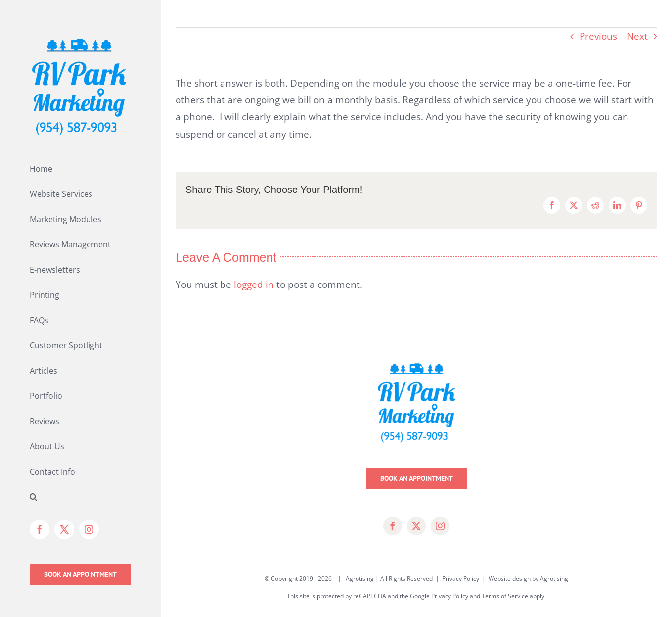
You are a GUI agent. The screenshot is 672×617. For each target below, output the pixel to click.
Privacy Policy (461, 579)
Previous (598, 36)
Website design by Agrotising (528, 579)
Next (637, 36)
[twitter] (416, 526)
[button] (80, 497)
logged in (254, 285)
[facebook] (393, 526)
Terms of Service (505, 596)
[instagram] (440, 526)
